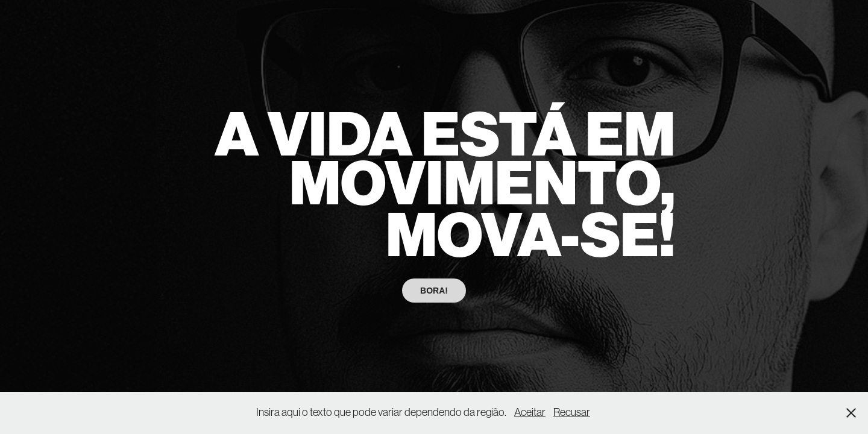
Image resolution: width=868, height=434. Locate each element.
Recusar (572, 412)
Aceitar (530, 412)
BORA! (434, 291)
